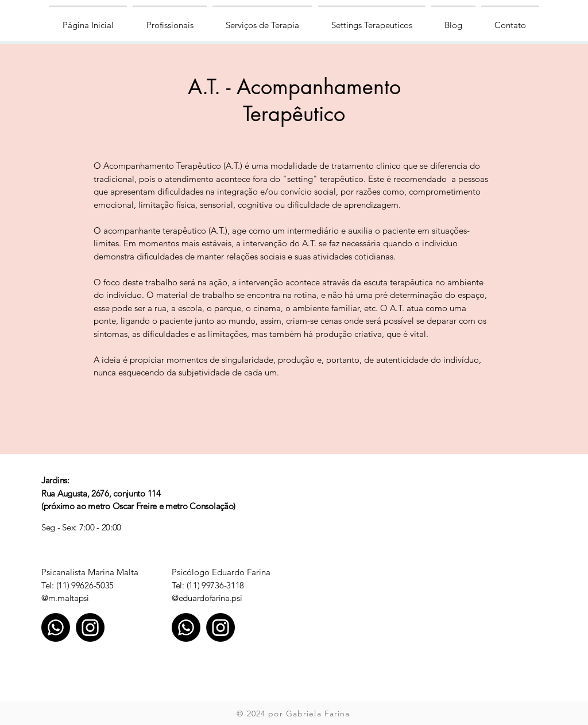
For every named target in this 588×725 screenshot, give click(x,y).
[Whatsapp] (56, 627)
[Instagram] (90, 627)
